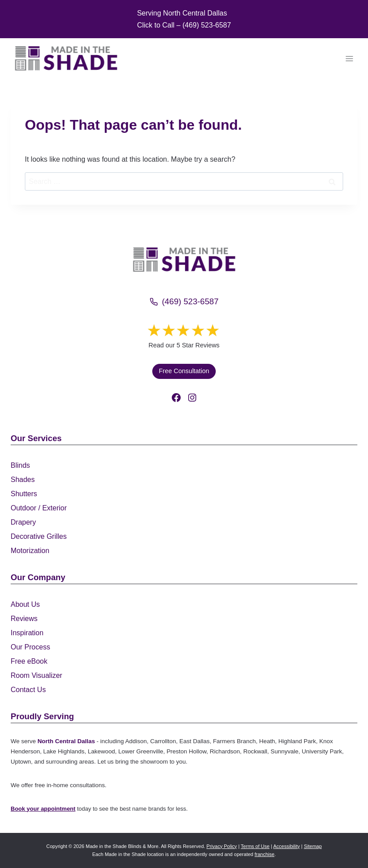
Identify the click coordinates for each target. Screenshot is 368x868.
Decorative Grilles (39, 536)
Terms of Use (255, 846)
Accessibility (287, 846)
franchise (265, 854)
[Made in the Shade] (184, 260)
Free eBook (29, 661)
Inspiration (27, 633)
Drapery (23, 522)
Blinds (20, 465)
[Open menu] (349, 58)
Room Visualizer (36, 675)
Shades (23, 480)
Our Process (30, 647)
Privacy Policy (222, 846)
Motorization (30, 551)
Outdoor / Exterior (39, 508)
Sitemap (313, 846)
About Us (25, 604)
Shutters (24, 494)
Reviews (24, 619)
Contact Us (28, 690)
